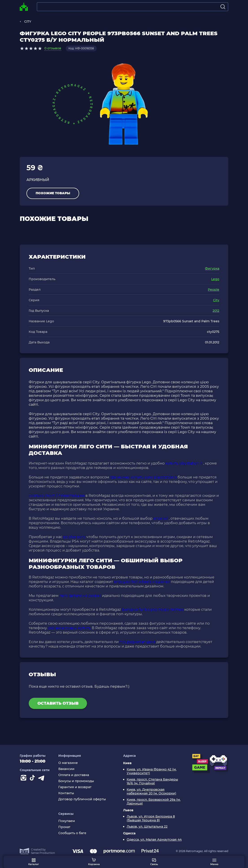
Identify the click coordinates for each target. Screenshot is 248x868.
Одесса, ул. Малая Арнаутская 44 (154, 840)
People (214, 290)
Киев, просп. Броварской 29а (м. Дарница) (154, 802)
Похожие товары (53, 193)
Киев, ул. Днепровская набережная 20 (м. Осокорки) (151, 792)
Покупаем (67, 821)
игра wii (161, 518)
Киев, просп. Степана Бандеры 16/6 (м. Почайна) (152, 781)
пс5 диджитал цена (137, 642)
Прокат (64, 827)
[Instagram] (24, 779)
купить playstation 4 (184, 463)
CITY (28, 22)
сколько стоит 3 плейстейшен (57, 496)
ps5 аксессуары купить (70, 628)
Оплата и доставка (74, 775)
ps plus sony (74, 537)
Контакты (66, 793)
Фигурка (212, 268)
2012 (216, 311)
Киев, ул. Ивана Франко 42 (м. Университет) (152, 771)
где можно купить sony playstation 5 (143, 477)
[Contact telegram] (42, 779)
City (216, 300)
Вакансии (66, 769)
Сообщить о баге (72, 833)
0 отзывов (53, 48)
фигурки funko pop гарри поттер (153, 610)
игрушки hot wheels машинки (142, 582)
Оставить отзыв (58, 703)
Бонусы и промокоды (76, 781)
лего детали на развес (80, 596)
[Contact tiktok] (33, 779)
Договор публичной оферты (82, 799)
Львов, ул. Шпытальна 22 (147, 827)
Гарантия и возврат (75, 787)
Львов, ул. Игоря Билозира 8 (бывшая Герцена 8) (151, 818)
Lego (215, 279)
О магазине (68, 763)
